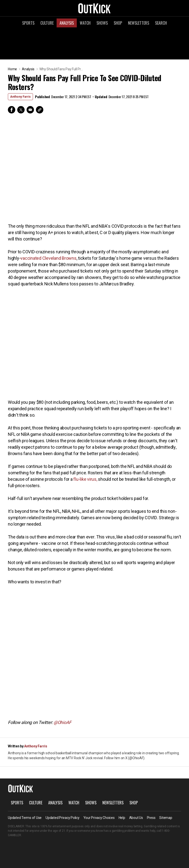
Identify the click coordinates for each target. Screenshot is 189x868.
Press (151, 818)
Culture (47, 23)
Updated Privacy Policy (63, 818)
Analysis (67, 23)
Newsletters (139, 23)
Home (12, 69)
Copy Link (40, 110)
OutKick (94, 8)
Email (30, 110)
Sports (28, 23)
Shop (118, 23)
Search (161, 23)
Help (122, 818)
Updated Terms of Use (25, 818)
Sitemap (166, 818)
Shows (102, 23)
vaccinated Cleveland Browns (48, 258)
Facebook (12, 110)
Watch (85, 23)
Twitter (21, 110)
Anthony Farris (20, 97)
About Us (136, 818)
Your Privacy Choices (99, 818)
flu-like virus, (85, 479)
